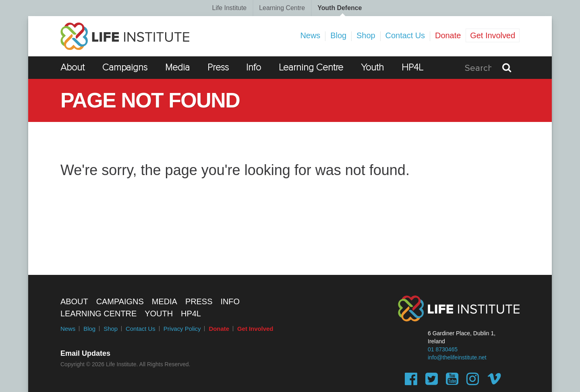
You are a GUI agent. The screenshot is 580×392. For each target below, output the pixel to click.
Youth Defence (340, 8)
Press (218, 67)
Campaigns (125, 67)
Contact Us (405, 35)
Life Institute (230, 8)
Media (177, 67)
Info (254, 67)
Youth (372, 67)
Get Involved (493, 35)
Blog (338, 35)
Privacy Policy (182, 329)
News (310, 35)
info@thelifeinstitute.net (457, 357)
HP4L (412, 67)
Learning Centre (282, 8)
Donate (448, 35)
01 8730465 (443, 349)
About (72, 67)
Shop (366, 35)
